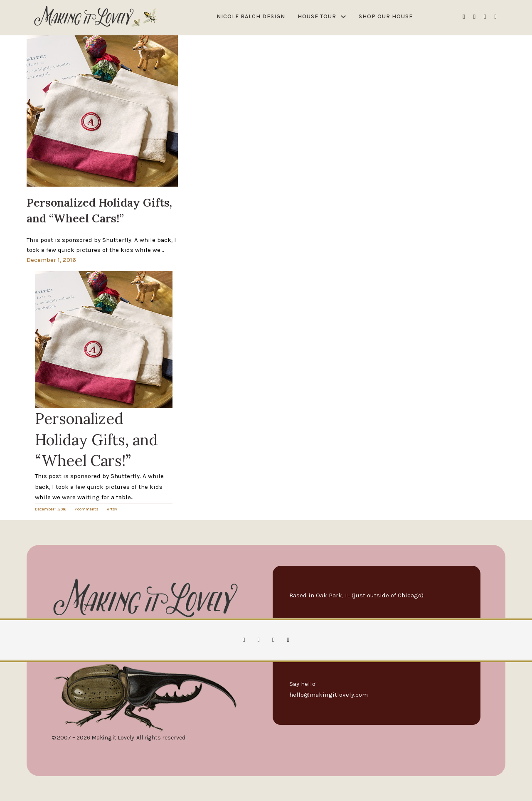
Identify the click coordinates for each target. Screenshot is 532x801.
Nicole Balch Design (251, 16)
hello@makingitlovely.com (329, 695)
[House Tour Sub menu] (343, 17)
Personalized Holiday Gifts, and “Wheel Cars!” (96, 440)
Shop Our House (386, 16)
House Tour (317, 16)
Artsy (112, 509)
